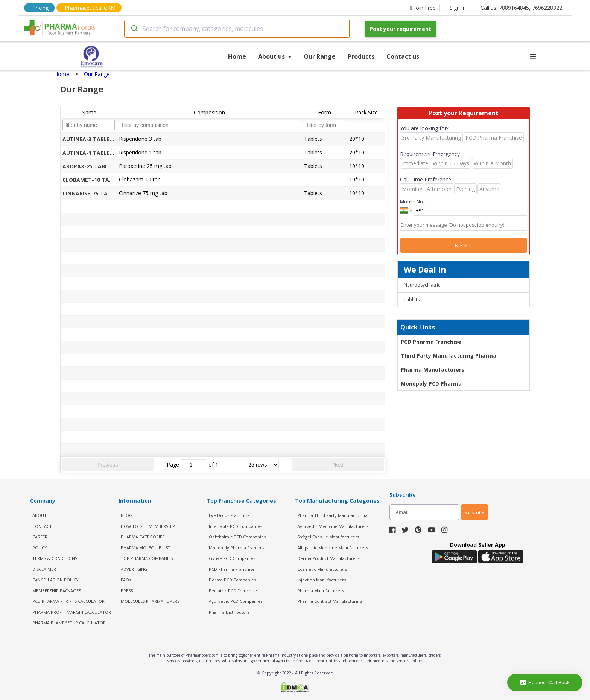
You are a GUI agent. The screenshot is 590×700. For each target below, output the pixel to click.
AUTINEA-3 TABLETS (90, 139)
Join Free (423, 8)
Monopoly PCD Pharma (431, 384)
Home (237, 56)
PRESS (127, 591)
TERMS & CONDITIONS (55, 558)
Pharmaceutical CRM (90, 8)
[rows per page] (261, 465)
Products (361, 56)
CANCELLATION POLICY (56, 580)
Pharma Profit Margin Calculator (72, 612)
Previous (108, 465)
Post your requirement (400, 29)
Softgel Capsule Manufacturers (328, 537)
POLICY (40, 548)
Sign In (458, 8)
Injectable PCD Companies (235, 526)
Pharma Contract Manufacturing (330, 601)
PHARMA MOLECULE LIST (146, 548)
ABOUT (40, 515)
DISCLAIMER (44, 569)
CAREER (40, 537)
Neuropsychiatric (422, 285)
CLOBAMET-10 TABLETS (94, 180)
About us (275, 56)
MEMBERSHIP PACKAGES (57, 591)
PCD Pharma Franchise (431, 342)
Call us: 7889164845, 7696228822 (521, 8)
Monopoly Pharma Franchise (238, 548)
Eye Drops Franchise (229, 515)
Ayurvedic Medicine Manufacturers (333, 526)
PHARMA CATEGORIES (143, 537)
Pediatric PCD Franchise (233, 591)
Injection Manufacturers (322, 580)
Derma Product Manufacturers (328, 558)
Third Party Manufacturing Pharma (449, 356)
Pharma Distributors (229, 612)
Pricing (40, 8)
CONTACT (42, 526)
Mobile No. (412, 201)
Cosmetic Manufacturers (322, 569)
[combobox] (237, 29)
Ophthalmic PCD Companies (237, 537)
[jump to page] (194, 465)
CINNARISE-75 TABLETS (93, 193)
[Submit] (134, 29)
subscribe (474, 512)
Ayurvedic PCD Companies (236, 601)
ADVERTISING (134, 569)
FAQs (126, 580)
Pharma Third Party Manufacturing (332, 515)
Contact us (403, 56)
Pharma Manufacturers (433, 370)
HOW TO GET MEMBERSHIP (148, 526)
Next (338, 465)
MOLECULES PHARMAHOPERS (150, 601)
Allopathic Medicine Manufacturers (333, 548)
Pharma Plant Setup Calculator (69, 623)
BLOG (127, 515)
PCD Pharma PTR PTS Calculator (68, 601)
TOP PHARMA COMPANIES (147, 558)
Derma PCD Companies (232, 580)
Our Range (320, 56)
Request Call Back (545, 682)
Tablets (412, 300)
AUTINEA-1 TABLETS (90, 153)
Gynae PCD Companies (232, 558)
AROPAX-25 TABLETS (90, 166)
